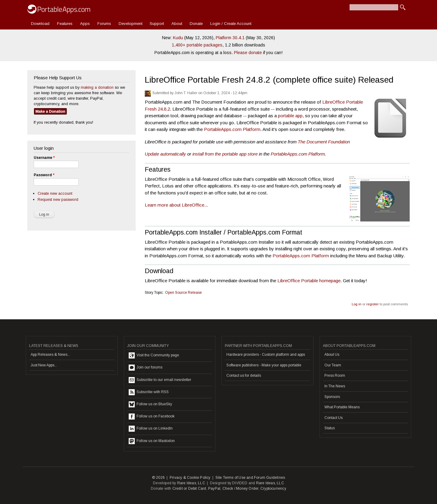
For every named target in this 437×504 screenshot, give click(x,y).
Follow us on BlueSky (150, 404)
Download (40, 24)
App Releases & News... (50, 355)
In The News (335, 386)
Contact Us (334, 418)
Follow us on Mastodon (152, 441)
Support (157, 24)
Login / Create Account (231, 24)
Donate (196, 24)
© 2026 (158, 478)
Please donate (248, 53)
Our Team (333, 365)
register (373, 304)
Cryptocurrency (273, 489)
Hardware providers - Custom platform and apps (266, 355)
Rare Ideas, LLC (191, 483)
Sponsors (332, 397)
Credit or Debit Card (189, 489)
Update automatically (165, 154)
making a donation (97, 87)
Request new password (58, 199)
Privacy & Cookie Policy (190, 478)
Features (65, 24)
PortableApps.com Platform (232, 129)
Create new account (55, 193)
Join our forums (146, 368)
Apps (85, 24)
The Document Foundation (324, 142)
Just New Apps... (44, 365)
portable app (290, 116)
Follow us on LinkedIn (151, 429)
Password (44, 175)
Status (330, 428)
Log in (357, 304)
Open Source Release (183, 293)
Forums (104, 24)
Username (44, 158)
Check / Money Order (241, 489)
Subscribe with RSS (149, 392)
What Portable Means (342, 407)
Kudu (178, 38)
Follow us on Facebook (152, 417)
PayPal (214, 489)
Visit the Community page (154, 355)
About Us (332, 355)
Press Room (335, 375)
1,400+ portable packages (197, 45)
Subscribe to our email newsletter (160, 380)
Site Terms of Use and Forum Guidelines (250, 478)
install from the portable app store (225, 154)
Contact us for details (244, 375)
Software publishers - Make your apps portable (264, 365)
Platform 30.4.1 (230, 38)
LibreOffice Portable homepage (309, 281)
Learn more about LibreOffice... (176, 205)
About (177, 24)
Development (130, 24)
